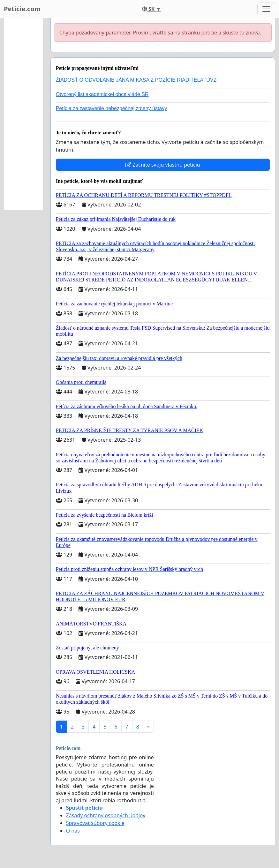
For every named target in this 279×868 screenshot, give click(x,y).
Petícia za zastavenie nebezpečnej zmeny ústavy (112, 108)
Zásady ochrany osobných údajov (106, 815)
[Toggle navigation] (266, 9)
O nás (73, 831)
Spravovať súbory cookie (95, 823)
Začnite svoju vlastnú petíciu (163, 165)
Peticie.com (22, 9)
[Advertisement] (23, 114)
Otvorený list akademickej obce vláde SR (102, 94)
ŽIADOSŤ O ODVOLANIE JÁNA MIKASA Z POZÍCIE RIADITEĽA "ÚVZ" (137, 80)
